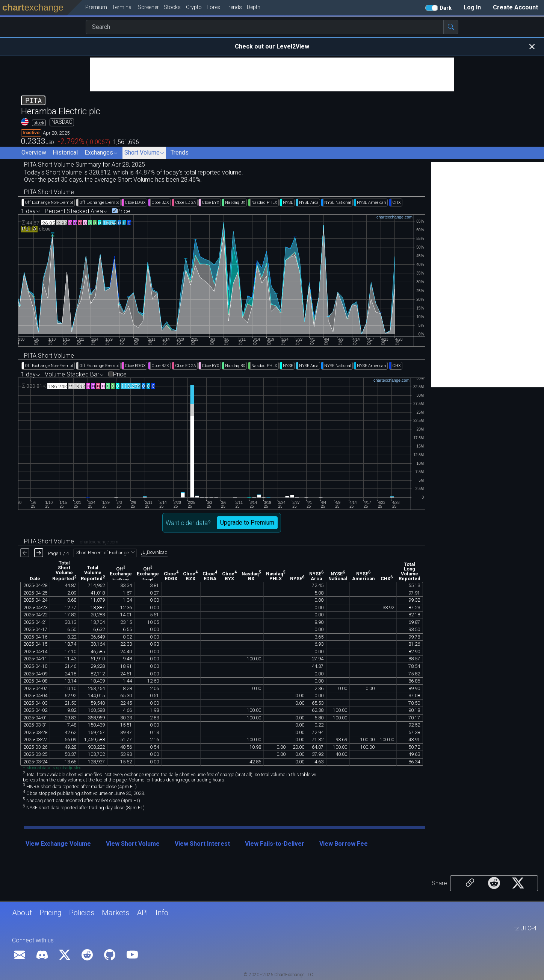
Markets (116, 913)
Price (124, 211)
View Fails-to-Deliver (275, 844)
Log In (472, 7)
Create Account (515, 7)
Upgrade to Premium (247, 523)
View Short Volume (133, 844)
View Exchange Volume (58, 844)
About (22, 913)
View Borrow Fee (344, 844)
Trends (180, 152)
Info (162, 913)
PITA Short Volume (49, 192)
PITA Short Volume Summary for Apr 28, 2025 (85, 165)
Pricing (51, 913)
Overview (34, 152)
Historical (65, 152)
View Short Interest (202, 844)
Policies (82, 913)
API (142, 913)
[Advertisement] (272, 74)
